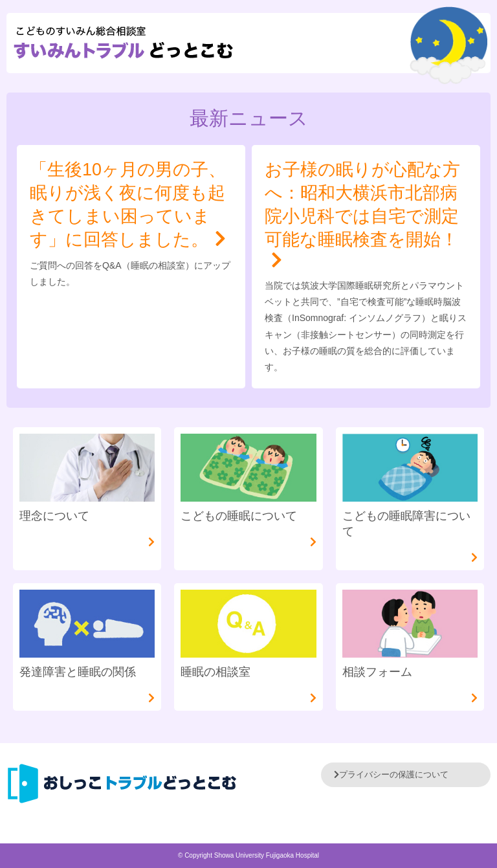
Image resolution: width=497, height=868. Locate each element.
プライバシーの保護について (391, 774)
